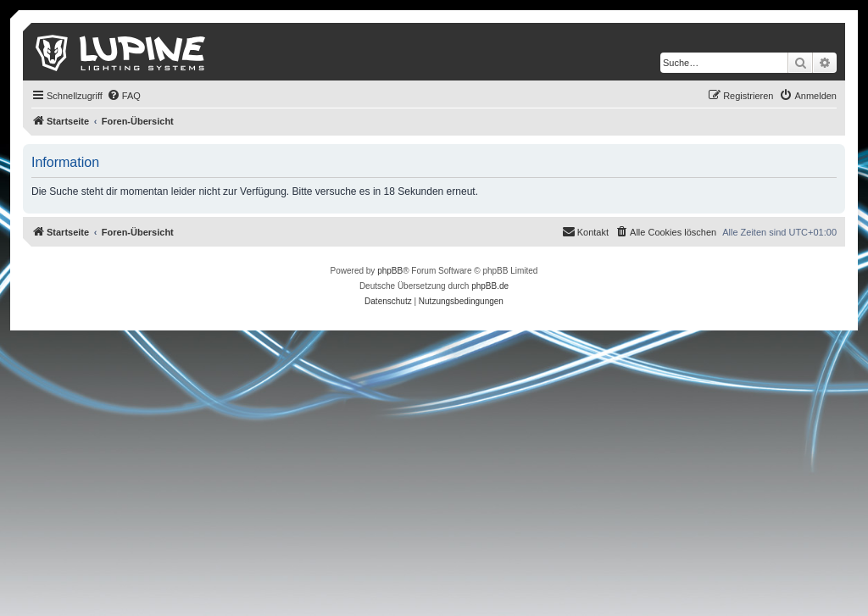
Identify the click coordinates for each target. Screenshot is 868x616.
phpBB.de (490, 286)
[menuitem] (124, 96)
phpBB (390, 271)
